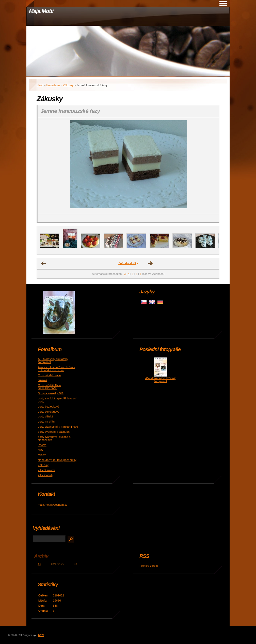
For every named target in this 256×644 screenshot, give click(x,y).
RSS (41, 635)
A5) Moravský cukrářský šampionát (160, 380)
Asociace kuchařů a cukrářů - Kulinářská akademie (56, 369)
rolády (42, 455)
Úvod (40, 85)
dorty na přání (47, 422)
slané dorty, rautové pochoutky (57, 460)
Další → (150, 263)
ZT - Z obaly (45, 475)
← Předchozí (44, 263)
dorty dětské (46, 416)
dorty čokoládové (49, 412)
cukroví (42, 380)
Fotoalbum (53, 85)
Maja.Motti (41, 11)
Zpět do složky (128, 263)
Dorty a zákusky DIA (51, 393)
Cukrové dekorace (49, 375)
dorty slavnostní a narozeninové (58, 427)
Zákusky (68, 85)
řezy (41, 450)
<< (39, 564)
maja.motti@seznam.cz (53, 505)
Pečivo (42, 445)
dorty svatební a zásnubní (54, 432)
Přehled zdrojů (149, 566)
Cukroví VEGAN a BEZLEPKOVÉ (49, 387)
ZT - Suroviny (46, 470)
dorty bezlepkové (49, 407)
